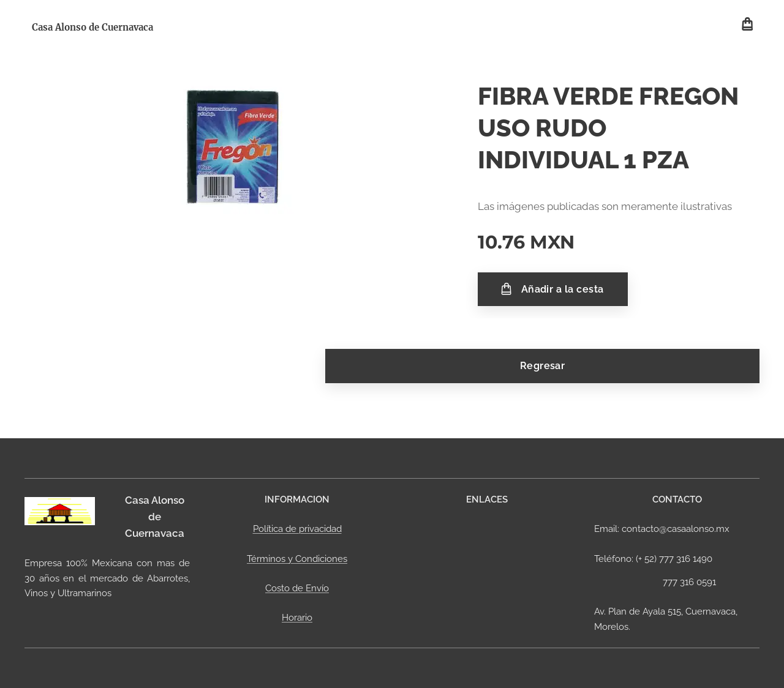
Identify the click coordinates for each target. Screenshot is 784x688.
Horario (297, 618)
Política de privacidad (297, 529)
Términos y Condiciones (297, 559)
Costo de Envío (297, 588)
